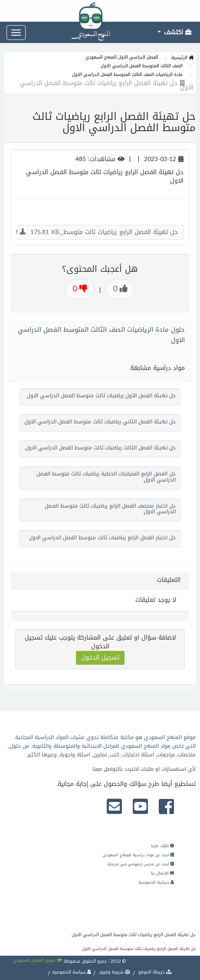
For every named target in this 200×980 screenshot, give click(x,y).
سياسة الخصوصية (156, 882)
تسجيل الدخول (100, 658)
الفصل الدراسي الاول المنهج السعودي (122, 57)
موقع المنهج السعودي (38, 960)
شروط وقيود (114, 972)
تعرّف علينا (162, 846)
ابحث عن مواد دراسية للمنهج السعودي (138, 855)
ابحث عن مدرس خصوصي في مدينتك (141, 864)
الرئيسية (182, 58)
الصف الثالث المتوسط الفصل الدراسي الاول (142, 66)
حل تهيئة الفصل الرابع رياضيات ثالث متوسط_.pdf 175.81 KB (93, 232)
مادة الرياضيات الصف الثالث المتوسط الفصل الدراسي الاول (127, 74)
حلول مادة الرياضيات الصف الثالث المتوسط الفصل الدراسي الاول (101, 335)
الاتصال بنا (162, 873)
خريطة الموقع (154, 972)
